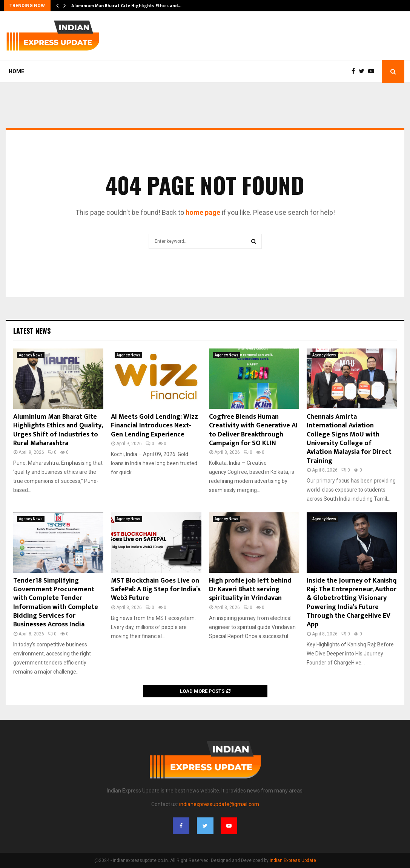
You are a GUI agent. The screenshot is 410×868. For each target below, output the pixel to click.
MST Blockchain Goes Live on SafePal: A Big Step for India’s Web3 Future (156, 590)
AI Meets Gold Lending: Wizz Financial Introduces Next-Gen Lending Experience (154, 426)
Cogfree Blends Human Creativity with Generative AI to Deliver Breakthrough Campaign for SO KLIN (253, 430)
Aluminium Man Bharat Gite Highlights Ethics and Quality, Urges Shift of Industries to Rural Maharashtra (58, 430)
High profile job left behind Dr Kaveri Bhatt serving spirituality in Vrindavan (250, 590)
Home (16, 71)
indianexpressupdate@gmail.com (219, 804)
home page (203, 212)
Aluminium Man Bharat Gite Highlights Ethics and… (126, 6)
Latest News (32, 331)
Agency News (31, 355)
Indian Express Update (293, 860)
